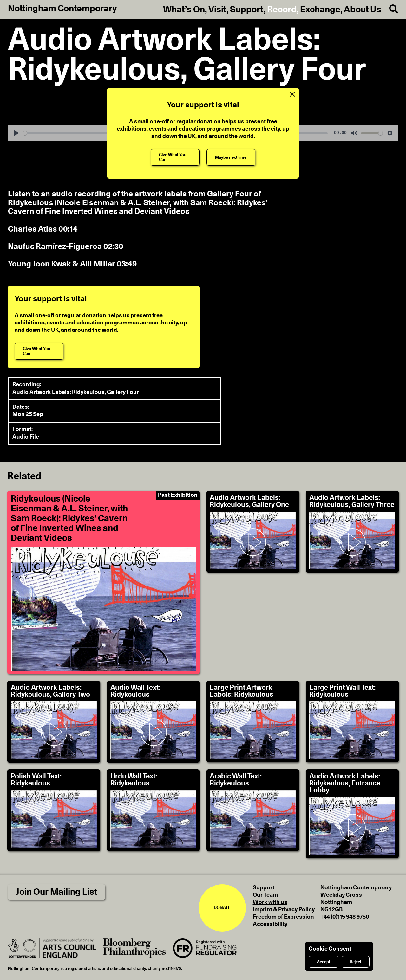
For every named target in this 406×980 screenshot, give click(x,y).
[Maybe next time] (231, 157)
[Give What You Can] (175, 157)
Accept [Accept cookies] (324, 962)
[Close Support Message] (292, 94)
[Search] (390, 9)
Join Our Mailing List (56, 892)
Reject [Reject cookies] (356, 962)
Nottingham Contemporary (62, 9)
